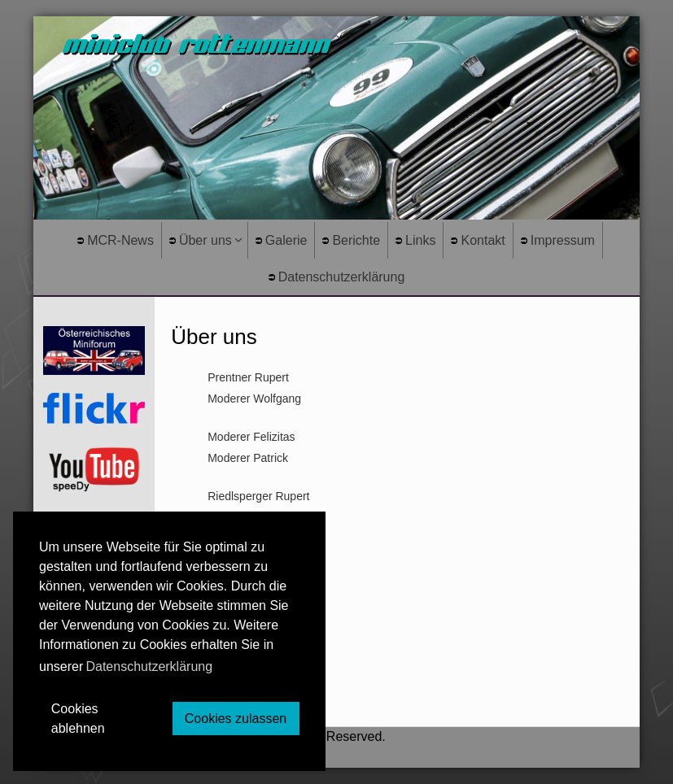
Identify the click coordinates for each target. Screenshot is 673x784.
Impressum (558, 240)
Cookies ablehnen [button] (78, 719)
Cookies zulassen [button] (236, 719)
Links (415, 240)
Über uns (201, 240)
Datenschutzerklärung (337, 277)
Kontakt (478, 240)
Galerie (282, 240)
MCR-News (116, 240)
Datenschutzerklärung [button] (149, 666)
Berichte (351, 240)
